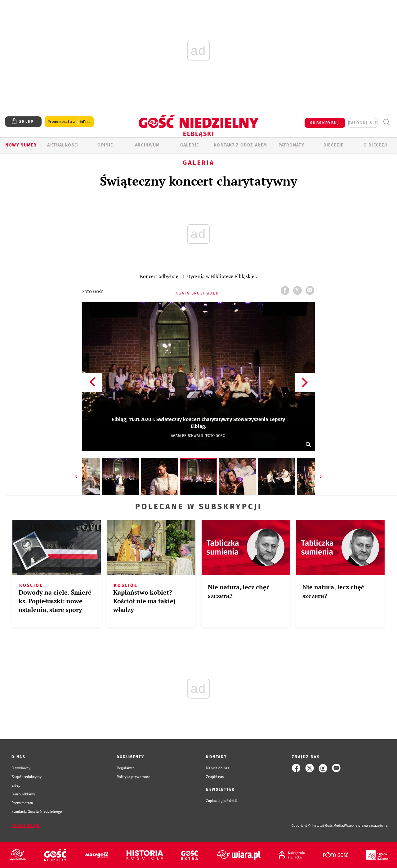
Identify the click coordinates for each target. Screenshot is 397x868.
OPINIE (105, 145)
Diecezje (334, 145)
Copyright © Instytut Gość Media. (318, 826)
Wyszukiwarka (386, 122)
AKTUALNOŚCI (63, 145)
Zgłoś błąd (26, 826)
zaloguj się (363, 123)
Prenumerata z (69, 122)
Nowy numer (21, 145)
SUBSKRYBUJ (325, 123)
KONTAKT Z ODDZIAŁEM (241, 145)
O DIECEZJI (376, 145)
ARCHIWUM (147, 145)
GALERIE (190, 145)
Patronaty (292, 145)
